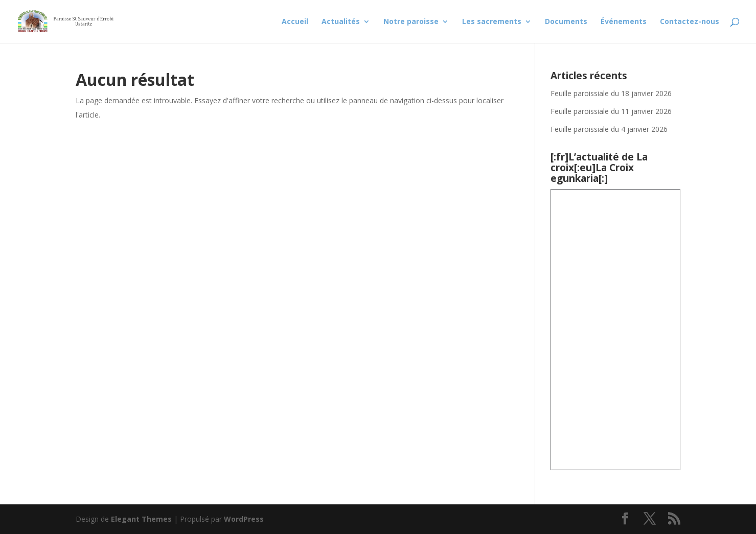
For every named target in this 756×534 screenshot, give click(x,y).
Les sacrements (492, 22)
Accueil (295, 22)
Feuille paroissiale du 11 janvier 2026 (611, 111)
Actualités (341, 22)
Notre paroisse (411, 22)
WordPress (244, 519)
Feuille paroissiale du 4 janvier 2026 (609, 129)
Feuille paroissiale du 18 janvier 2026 (611, 93)
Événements (624, 22)
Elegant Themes (141, 519)
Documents (566, 22)
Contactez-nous (690, 22)
